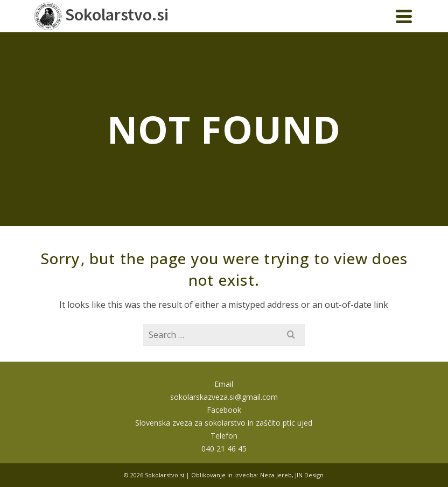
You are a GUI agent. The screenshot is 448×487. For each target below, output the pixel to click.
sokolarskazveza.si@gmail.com (224, 397)
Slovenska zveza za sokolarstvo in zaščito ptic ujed (224, 423)
